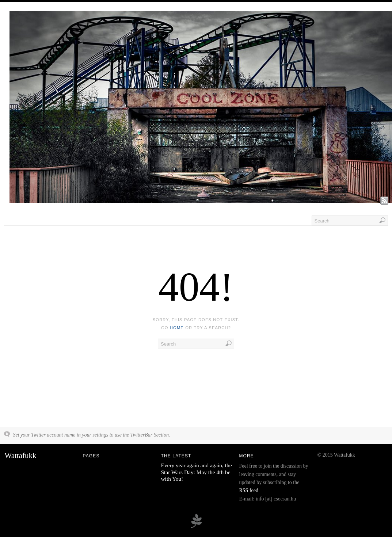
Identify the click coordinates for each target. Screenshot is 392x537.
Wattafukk (21, 456)
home (177, 328)
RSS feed (249, 490)
